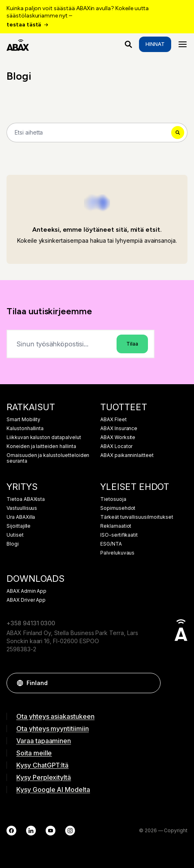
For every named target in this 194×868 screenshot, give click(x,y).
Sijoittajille (19, 526)
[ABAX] (18, 44)
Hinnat (155, 44)
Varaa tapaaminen (44, 741)
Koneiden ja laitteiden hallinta (41, 446)
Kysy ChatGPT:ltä (42, 765)
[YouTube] (51, 831)
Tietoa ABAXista (26, 499)
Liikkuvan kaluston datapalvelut (44, 437)
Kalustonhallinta (25, 429)
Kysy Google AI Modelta (53, 790)
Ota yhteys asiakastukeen (55, 716)
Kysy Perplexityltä (44, 777)
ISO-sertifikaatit (119, 535)
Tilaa (132, 344)
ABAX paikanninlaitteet (127, 455)
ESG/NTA (111, 544)
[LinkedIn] (31, 831)
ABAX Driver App (26, 600)
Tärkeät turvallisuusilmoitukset (137, 517)
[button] (150, 683)
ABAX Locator (116, 446)
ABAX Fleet (114, 420)
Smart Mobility (23, 420)
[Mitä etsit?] (128, 44)
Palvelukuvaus (117, 553)
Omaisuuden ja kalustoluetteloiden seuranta (48, 458)
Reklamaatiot (116, 526)
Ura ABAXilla (21, 517)
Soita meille (34, 753)
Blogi (13, 544)
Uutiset (15, 535)
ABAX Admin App (26, 591)
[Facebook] (11, 831)
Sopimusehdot (118, 508)
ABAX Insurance (119, 429)
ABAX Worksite (118, 437)
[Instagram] (70, 831)
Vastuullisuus (22, 508)
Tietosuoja (113, 499)
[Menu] (183, 44)
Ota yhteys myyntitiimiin (53, 729)
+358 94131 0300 (31, 623)
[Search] (97, 133)
